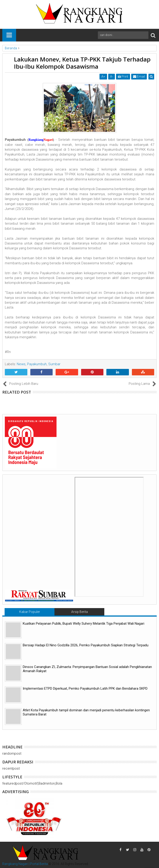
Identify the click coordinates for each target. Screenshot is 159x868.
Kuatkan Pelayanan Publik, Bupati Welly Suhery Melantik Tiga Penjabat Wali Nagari (84, 624)
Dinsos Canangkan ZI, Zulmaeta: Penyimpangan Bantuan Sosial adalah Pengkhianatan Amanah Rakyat (87, 669)
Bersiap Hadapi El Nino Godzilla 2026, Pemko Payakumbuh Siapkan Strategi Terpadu (86, 645)
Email (139, 77)
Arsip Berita (79, 612)
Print (123, 77)
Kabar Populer (30, 612)
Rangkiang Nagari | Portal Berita (25, 864)
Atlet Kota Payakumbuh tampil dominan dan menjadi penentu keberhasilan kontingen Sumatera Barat (86, 712)
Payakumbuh (37, 364)
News (21, 364)
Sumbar (54, 364)
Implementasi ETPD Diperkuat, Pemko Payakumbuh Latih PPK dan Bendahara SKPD (85, 689)
